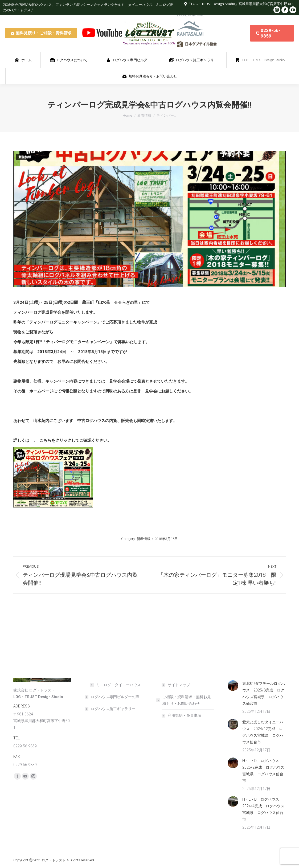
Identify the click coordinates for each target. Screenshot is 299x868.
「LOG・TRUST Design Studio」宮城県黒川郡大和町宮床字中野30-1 (241, 4)
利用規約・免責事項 (185, 715)
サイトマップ (179, 685)
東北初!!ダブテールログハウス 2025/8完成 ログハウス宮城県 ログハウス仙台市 (264, 693)
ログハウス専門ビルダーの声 (115, 697)
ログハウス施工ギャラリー (113, 709)
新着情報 (25, 157)
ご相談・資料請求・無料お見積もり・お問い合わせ (184, 700)
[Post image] (233, 686)
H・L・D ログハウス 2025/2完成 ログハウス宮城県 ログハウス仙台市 (263, 771)
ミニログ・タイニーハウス (118, 685)
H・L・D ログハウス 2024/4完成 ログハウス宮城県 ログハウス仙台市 (263, 809)
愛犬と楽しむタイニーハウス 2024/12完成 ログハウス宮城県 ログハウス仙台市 (263, 732)
